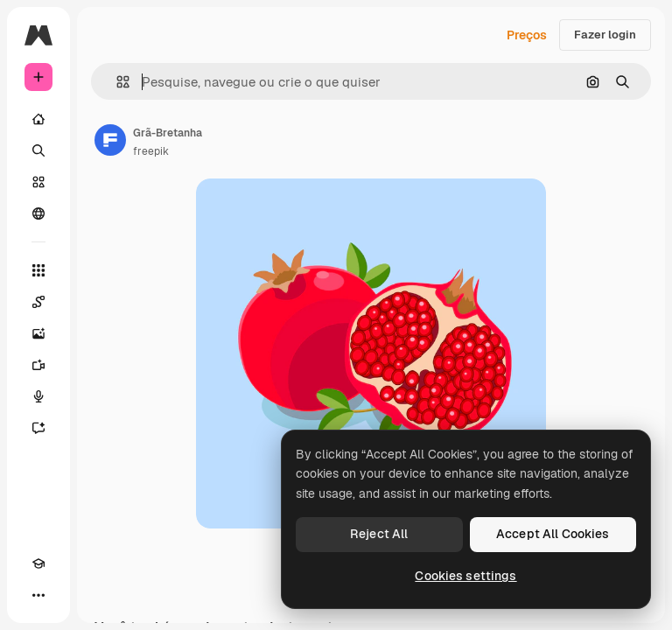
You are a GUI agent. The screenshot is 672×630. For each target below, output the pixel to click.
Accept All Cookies (553, 534)
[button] (116, 82)
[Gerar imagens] (38, 333)
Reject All (379, 534)
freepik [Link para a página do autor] (151, 151)
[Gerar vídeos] (38, 365)
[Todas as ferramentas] (38, 270)
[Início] (38, 119)
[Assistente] (38, 428)
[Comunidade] (38, 213)
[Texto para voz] (38, 396)
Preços (527, 35)
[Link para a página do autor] (110, 140)
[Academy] (38, 563)
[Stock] (38, 182)
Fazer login (605, 35)
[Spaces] (38, 302)
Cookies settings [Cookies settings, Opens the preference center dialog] (465, 576)
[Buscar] (38, 150)
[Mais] (38, 595)
